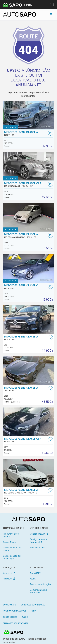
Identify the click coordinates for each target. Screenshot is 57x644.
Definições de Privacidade (16, 623)
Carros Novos (10, 542)
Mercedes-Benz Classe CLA (26, 185)
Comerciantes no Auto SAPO (38, 591)
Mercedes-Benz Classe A (26, 133)
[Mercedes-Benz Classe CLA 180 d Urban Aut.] (29, 166)
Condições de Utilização (33, 605)
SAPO (14, 633)
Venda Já (9, 573)
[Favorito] (50, 133)
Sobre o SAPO (10, 605)
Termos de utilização (40, 584)
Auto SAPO (36, 573)
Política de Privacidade (15, 611)
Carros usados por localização (12, 557)
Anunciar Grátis (37, 548)
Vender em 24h (39, 534)
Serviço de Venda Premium (39, 541)
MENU (29, 5)
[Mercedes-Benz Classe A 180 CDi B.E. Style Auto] (29, 473)
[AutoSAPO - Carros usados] (20, 14)
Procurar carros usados (11, 535)
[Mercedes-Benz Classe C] (29, 268)
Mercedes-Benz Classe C (26, 287)
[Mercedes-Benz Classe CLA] (29, 422)
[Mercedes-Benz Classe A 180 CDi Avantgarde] (29, 217)
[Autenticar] (50, 5)
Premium (9, 579)
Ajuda (33, 579)
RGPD (33, 611)
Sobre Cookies (10, 617)
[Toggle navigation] (51, 14)
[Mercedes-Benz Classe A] (29, 115)
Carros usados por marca (12, 549)
